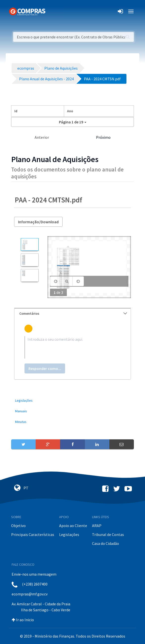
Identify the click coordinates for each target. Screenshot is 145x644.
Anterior (42, 137)
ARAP (97, 526)
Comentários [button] (73, 313)
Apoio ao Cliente (73, 526)
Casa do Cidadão (106, 543)
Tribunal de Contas (108, 534)
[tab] (72, 314)
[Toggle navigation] (52, 11)
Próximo (103, 137)
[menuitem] (72, 401)
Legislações (69, 534)
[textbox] (72, 347)
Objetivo (18, 526)
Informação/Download (38, 222)
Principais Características (33, 534)
